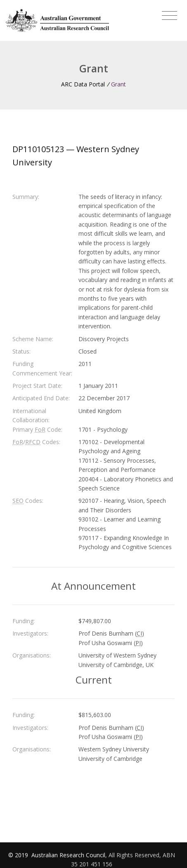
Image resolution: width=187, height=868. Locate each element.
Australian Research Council (68, 855)
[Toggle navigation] (169, 16)
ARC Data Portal (83, 84)
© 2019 (19, 855)
